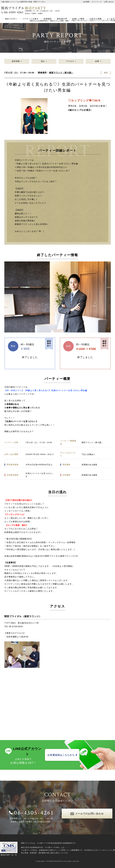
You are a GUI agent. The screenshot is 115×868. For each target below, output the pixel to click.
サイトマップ (97, 2)
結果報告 (48, 19)
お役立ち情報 (96, 19)
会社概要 (86, 2)
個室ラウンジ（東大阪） (61, 73)
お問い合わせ (109, 2)
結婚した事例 (78, 19)
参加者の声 (62, 19)
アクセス (70, 61)
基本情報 (16, 61)
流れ (43, 61)
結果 (97, 61)
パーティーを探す (30, 19)
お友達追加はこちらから (61, 755)
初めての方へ (11, 19)
